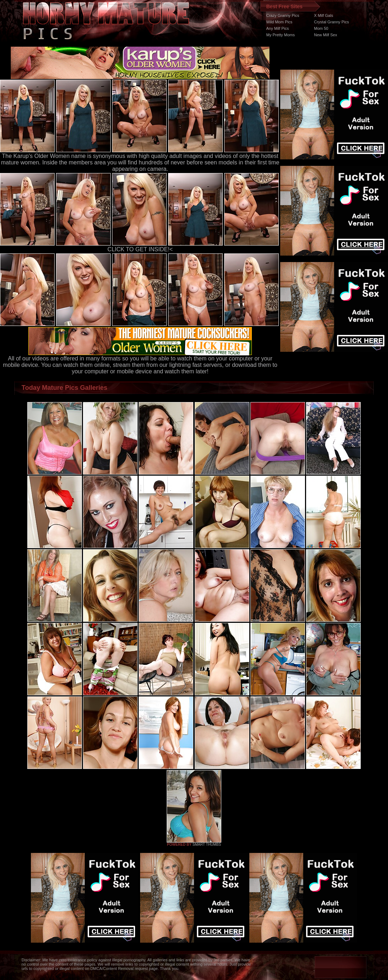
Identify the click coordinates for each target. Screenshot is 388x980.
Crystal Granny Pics (331, 22)
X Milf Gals (324, 15)
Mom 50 (321, 28)
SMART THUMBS (207, 844)
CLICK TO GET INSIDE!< (140, 249)
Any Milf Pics (278, 28)
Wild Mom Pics (279, 22)
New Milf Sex (325, 35)
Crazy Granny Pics (283, 15)
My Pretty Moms (280, 35)
